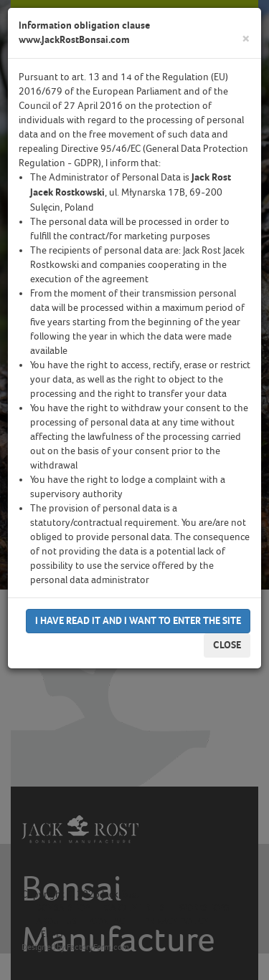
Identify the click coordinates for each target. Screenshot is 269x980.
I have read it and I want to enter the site (138, 621)
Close (227, 645)
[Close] (246, 39)
